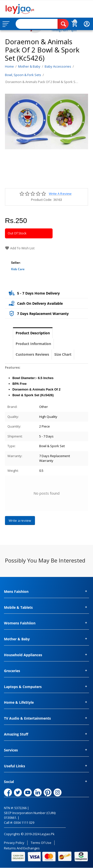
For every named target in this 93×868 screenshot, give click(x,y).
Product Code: (42, 200)
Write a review (60, 194)
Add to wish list (20, 248)
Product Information (33, 344)
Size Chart (63, 354)
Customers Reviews (32, 354)
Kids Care (18, 269)
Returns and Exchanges (22, 848)
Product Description (33, 333)
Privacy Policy (14, 843)
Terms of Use (41, 843)
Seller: (16, 263)
